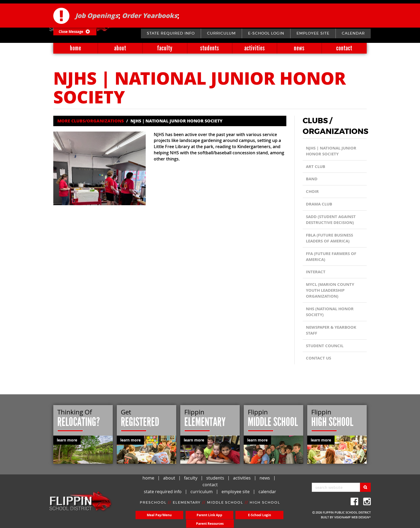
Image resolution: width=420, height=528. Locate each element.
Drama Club (320, 204)
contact (344, 48)
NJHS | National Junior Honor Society (333, 151)
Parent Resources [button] (266, 519)
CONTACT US (319, 360)
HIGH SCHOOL (265, 507)
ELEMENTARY (187, 507)
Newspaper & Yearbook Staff (333, 331)
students (210, 48)
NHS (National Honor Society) (332, 313)
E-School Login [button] (229, 519)
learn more (67, 440)
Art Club (316, 167)
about (120, 48)
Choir (313, 192)
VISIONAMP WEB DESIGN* (352, 517)
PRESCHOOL (153, 507)
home (76, 48)
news (299, 48)
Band (312, 179)
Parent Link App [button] (192, 519)
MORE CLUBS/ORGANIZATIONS (91, 121)
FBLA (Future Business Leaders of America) (332, 239)
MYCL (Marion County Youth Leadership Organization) (332, 291)
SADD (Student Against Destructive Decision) (333, 220)
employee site (313, 33)
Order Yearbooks (150, 12)
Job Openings (97, 12)
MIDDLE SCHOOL (225, 507)
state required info (171, 33)
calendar (353, 33)
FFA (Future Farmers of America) (333, 257)
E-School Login (266, 33)
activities (255, 48)
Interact (316, 273)
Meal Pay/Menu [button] (154, 519)
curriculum (221, 33)
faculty (165, 48)
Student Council (326, 347)
